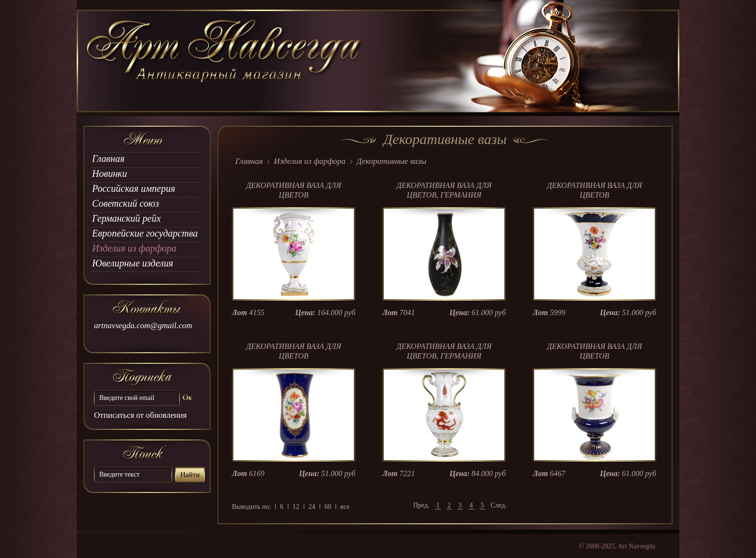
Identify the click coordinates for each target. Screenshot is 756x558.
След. (499, 505)
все (345, 507)
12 (296, 507)
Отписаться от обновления (140, 415)
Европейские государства (145, 233)
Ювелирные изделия (133, 263)
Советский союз (126, 203)
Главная (108, 159)
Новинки (109, 173)
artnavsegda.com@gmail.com (143, 325)
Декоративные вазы (392, 161)
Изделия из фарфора (134, 248)
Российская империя (134, 188)
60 (328, 507)
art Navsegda (225, 61)
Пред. (421, 505)
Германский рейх (126, 218)
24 (312, 507)
